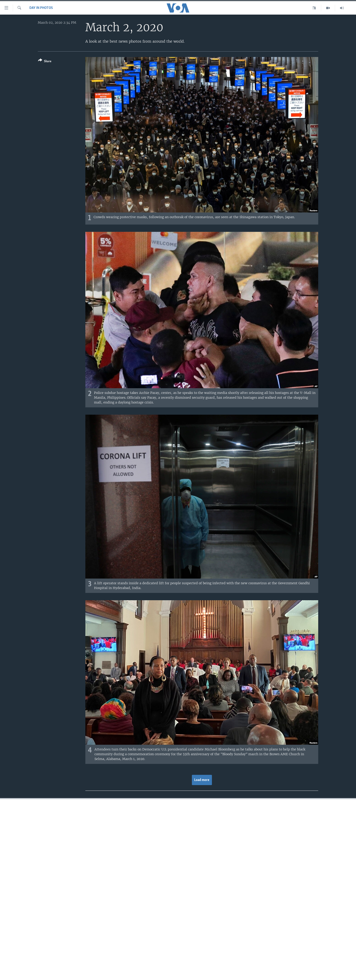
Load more (202, 780)
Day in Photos (41, 8)
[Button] (45, 62)
